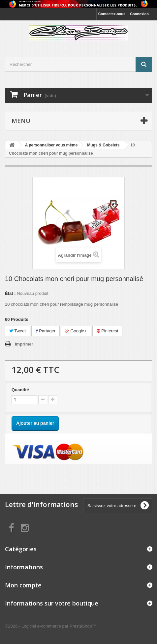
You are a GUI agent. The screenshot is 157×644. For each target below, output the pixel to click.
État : (10, 293)
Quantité (20, 390)
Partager (46, 331)
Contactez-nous (112, 14)
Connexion (139, 14)
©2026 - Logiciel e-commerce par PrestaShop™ (51, 626)
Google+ (76, 331)
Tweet (17, 331)
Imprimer (24, 344)
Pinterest (108, 331)
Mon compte (23, 585)
